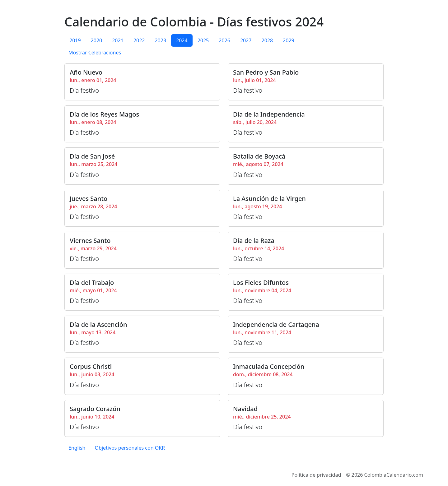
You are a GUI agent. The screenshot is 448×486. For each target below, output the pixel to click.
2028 (267, 40)
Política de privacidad (316, 475)
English (77, 448)
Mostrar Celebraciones (95, 53)
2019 (75, 40)
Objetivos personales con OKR (130, 448)
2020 (97, 40)
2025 (203, 40)
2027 (246, 40)
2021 (118, 40)
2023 (160, 40)
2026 (224, 40)
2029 (289, 40)
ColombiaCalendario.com (394, 475)
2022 (139, 40)
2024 (182, 40)
